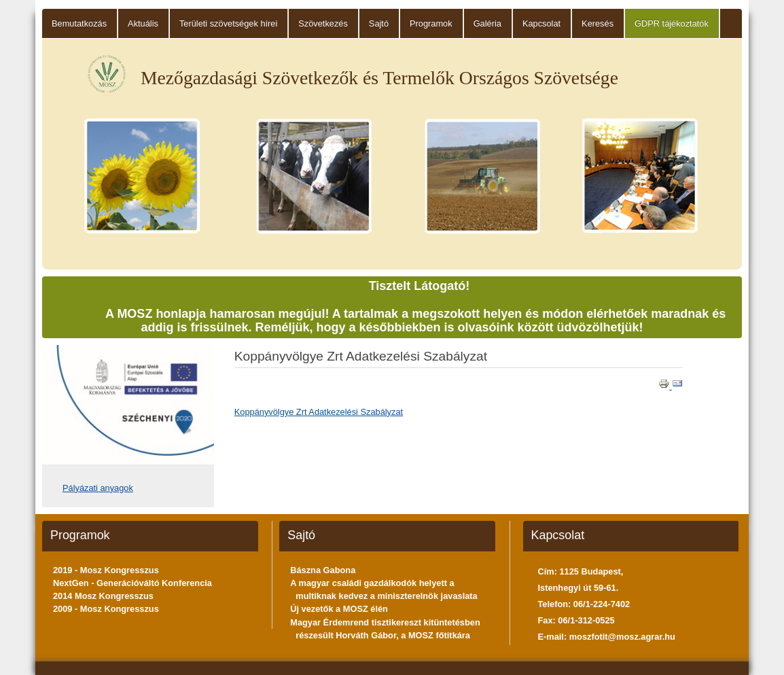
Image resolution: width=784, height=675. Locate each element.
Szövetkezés (323, 23)
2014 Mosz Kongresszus (103, 596)
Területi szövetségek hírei (228, 23)
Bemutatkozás (79, 23)
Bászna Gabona (323, 570)
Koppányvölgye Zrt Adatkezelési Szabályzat (319, 412)
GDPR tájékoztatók (672, 23)
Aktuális (143, 23)
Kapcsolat (541, 23)
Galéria (487, 23)
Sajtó (379, 23)
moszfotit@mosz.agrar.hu (622, 637)
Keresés (598, 23)
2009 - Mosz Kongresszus (106, 609)
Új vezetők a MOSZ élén (339, 609)
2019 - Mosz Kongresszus (106, 570)
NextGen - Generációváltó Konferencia (132, 583)
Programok (431, 23)
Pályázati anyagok (98, 488)
